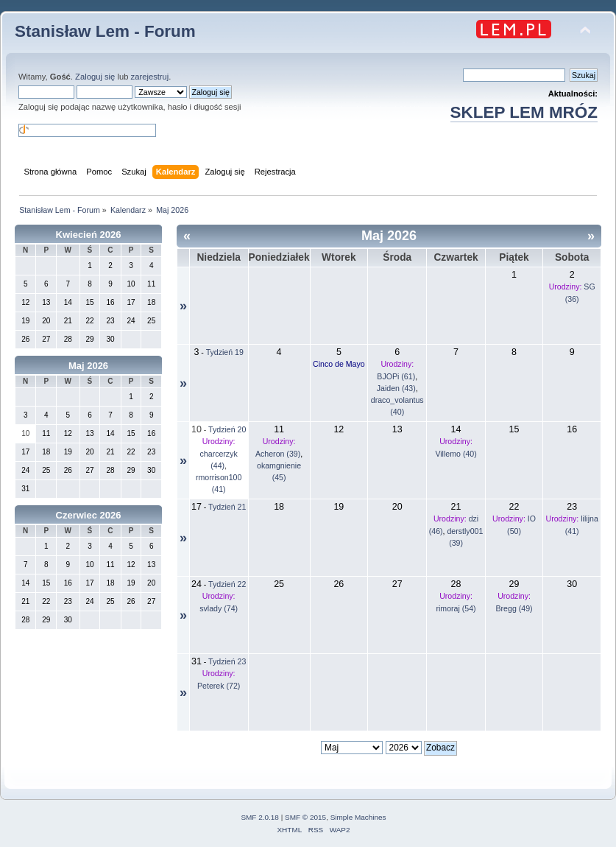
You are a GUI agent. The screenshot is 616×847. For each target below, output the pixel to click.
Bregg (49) (514, 608)
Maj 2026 (88, 366)
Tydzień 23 (227, 661)
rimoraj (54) (456, 608)
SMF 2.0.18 (260, 817)
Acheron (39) (278, 454)
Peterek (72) (219, 686)
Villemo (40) (456, 454)
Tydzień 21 (227, 507)
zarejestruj (150, 77)
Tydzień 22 (227, 584)
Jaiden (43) (396, 388)
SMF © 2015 (305, 817)
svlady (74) (219, 608)
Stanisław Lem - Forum (105, 31)
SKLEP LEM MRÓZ (524, 112)
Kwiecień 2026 (89, 235)
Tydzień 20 (227, 429)
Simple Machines (358, 817)
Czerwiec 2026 (89, 515)
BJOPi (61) (396, 376)
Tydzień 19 (225, 352)
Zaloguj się (95, 77)
